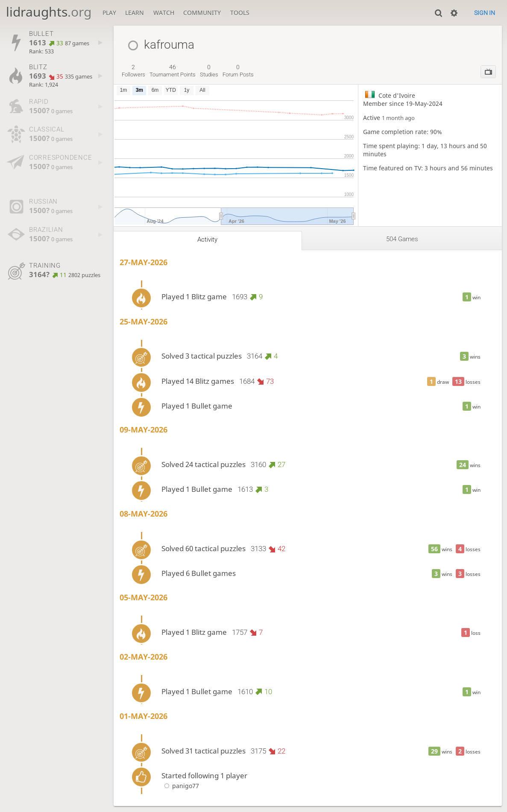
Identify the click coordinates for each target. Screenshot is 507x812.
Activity (207, 240)
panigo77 (180, 786)
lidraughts (49, 12)
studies (209, 71)
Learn (135, 13)
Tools (240, 13)
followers (133, 71)
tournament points (173, 71)
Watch (164, 13)
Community (202, 13)
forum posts (238, 71)
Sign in (485, 13)
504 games (402, 239)
